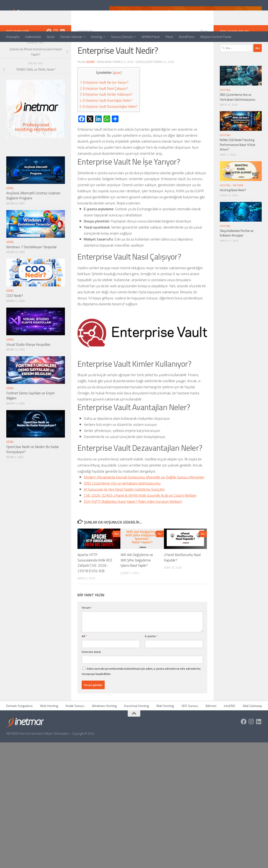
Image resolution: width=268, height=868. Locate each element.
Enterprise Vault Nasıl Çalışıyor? (104, 105)
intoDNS (230, 722)
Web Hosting (49, 722)
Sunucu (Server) (122, 37)
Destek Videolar (71, 37)
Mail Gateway (252, 722)
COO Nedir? (15, 312)
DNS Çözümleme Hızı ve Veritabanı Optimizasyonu (122, 500)
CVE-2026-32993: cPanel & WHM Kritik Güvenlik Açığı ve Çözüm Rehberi (140, 512)
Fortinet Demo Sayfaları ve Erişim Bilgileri (30, 412)
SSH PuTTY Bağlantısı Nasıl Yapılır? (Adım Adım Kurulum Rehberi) (133, 518)
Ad (84, 653)
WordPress (187, 37)
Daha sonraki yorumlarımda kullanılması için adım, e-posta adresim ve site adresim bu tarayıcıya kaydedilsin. (141, 688)
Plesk (169, 37)
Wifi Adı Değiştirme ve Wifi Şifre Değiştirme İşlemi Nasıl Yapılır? (137, 577)
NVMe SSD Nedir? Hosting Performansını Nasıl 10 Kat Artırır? (238, 161)
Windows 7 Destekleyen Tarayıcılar (32, 264)
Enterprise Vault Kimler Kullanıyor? (106, 111)
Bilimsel (211, 722)
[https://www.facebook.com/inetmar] (49, 48)
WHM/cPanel (151, 37)
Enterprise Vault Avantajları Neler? (106, 117)
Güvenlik (85, 48)
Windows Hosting (104, 722)
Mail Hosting (165, 722)
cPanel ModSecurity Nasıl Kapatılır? (182, 574)
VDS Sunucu (190, 722)
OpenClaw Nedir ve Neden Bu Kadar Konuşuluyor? (33, 466)
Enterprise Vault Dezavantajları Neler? (109, 123)
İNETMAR (238, 202)
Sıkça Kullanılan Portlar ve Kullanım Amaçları (237, 250)
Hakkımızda (33, 37)
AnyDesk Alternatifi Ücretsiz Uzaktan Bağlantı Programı (33, 212)
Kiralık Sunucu (75, 722)
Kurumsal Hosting (137, 722)
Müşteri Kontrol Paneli (216, 37)
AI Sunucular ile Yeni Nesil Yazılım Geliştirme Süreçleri (124, 506)
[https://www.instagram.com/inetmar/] (56, 48)
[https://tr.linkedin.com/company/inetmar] (62, 48)
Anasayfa (13, 37)
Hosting (97, 37)
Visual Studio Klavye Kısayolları (28, 361)
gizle (117, 89)
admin (90, 79)
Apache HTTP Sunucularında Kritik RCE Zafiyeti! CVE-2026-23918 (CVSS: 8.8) (95, 580)
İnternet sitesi (91, 669)
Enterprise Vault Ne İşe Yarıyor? (104, 99)
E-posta (151, 653)
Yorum (87, 624)
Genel (51, 37)
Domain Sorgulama (19, 722)
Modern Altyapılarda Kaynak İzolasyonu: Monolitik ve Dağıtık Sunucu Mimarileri (144, 494)
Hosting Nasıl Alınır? (233, 207)
